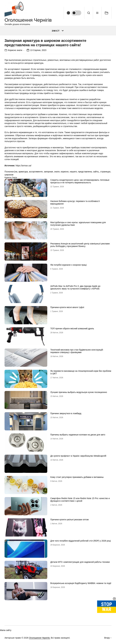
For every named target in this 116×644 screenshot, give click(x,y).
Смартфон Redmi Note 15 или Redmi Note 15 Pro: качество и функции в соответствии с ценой (80, 500)
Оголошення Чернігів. (40, 638)
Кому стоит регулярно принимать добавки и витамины (77, 477)
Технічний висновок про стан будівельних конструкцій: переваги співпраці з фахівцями (77, 351)
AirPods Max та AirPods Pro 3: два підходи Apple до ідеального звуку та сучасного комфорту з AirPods (75, 287)
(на (16, 172)
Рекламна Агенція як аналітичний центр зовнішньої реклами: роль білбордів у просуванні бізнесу (80, 245)
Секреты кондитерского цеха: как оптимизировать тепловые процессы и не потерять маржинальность (80, 181)
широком (9, 175)
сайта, (96, 172)
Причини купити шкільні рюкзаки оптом (69, 520)
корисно (65, 172)
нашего (73, 172)
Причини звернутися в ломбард (66, 413)
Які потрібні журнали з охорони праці (68, 265)
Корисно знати (15, 50)
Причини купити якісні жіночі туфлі (67, 307)
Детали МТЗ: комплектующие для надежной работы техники (80, 562)
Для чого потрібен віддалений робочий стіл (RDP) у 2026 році (81, 541)
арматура (23, 172)
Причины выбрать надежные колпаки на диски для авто (78, 435)
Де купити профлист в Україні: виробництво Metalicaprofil (78, 456)
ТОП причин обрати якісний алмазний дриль (72, 329)
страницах (105, 172)
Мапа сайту (6, 630)
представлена (85, 172)
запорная (48, 172)
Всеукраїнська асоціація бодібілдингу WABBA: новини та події (81, 583)
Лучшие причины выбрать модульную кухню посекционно (79, 392)
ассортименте (36, 172)
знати (57, 172)
